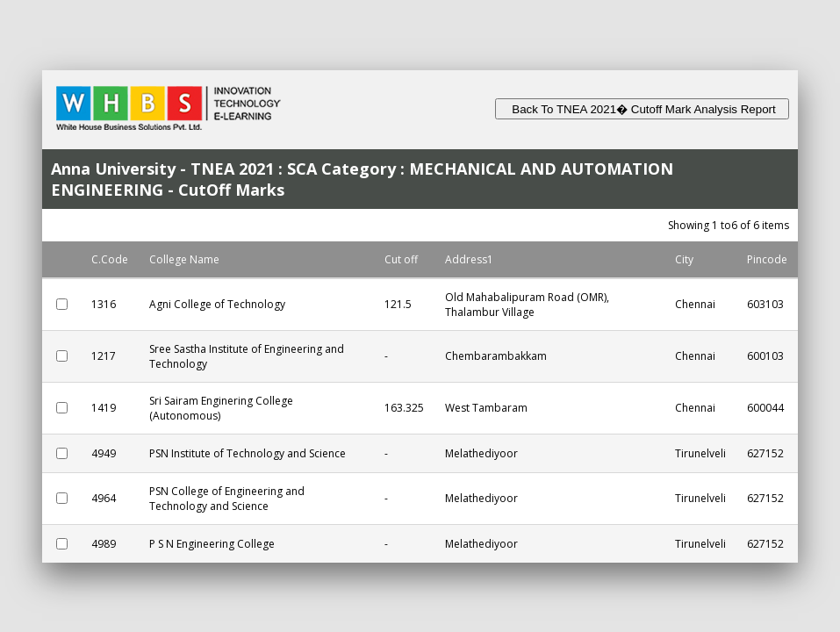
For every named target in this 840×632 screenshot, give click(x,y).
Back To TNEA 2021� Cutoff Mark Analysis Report (642, 109)
